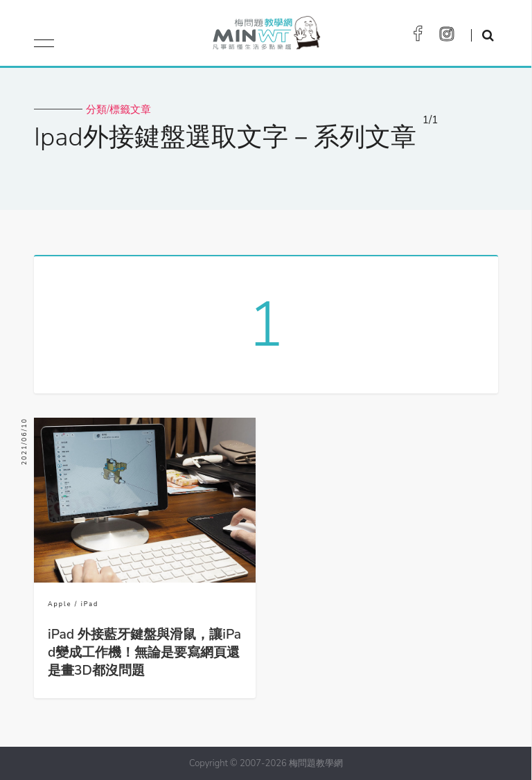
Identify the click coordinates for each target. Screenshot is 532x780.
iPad (90, 604)
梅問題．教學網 (266, 36)
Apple (60, 604)
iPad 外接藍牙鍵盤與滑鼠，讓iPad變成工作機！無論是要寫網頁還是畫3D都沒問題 (144, 653)
